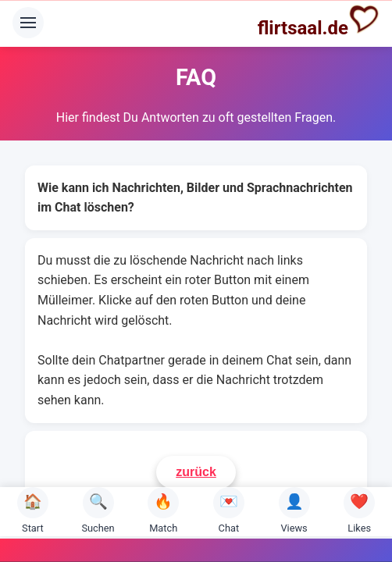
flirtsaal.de (319, 21)
